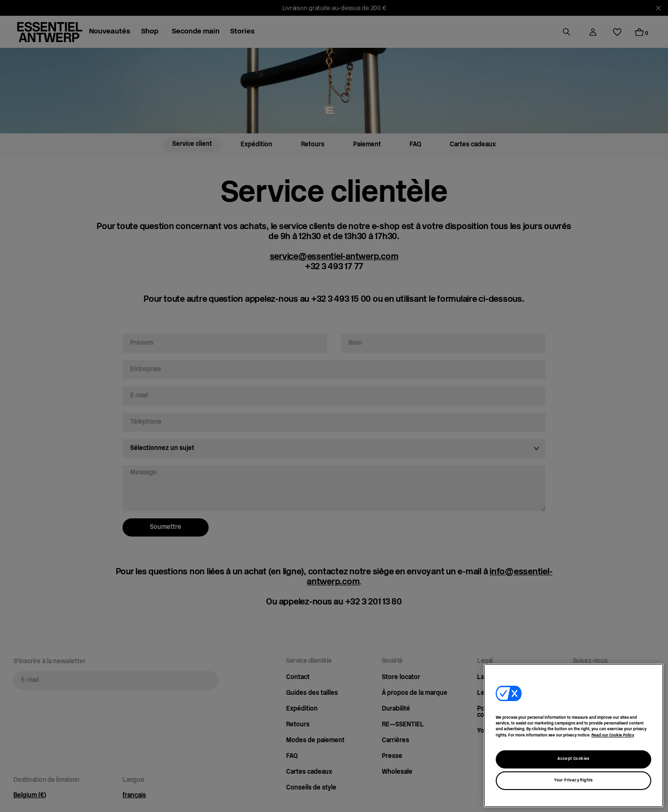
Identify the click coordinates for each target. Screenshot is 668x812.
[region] (573, 735)
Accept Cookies (573, 759)
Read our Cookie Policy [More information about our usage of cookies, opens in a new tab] (613, 735)
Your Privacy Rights (573, 780)
